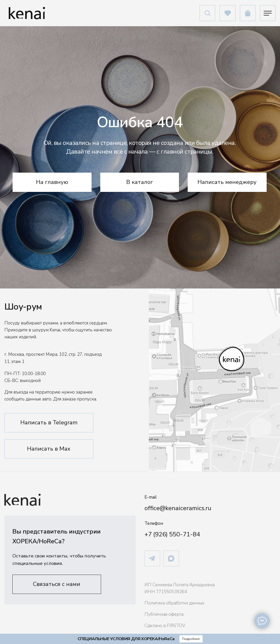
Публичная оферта (164, 614)
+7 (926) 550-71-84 (172, 534)
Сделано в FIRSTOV (165, 626)
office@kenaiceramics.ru (178, 508)
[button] (57, 584)
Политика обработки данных (174, 603)
